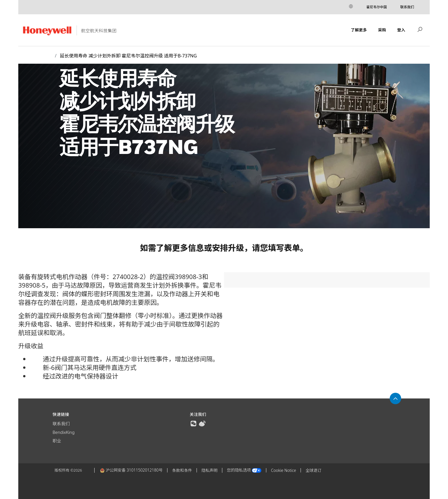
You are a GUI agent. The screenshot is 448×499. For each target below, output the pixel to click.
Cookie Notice (283, 470)
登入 (401, 30)
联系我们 (407, 7)
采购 (382, 30)
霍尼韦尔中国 (377, 7)
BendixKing (64, 432)
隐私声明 (209, 470)
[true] (193, 423)
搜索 (420, 29)
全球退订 (313, 470)
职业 (57, 441)
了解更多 (359, 30)
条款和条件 (182, 470)
